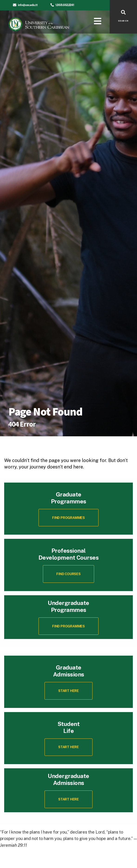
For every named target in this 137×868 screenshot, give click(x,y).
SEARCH (123, 21)
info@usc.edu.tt (28, 5)
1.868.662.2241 (65, 5)
